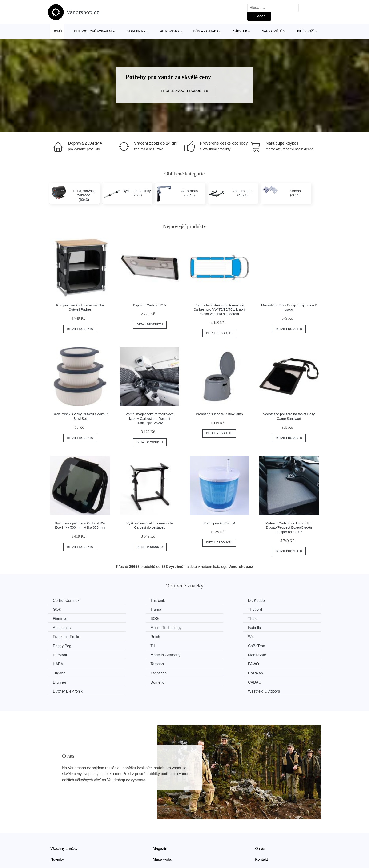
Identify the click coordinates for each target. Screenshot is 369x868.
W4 (197, 627)
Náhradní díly (273, 31)
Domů (57, 31)
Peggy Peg (273, 627)
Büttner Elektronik (209, 662)
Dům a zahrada (206, 31)
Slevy (55, 841)
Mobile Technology (209, 618)
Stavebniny (136, 31)
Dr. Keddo (202, 600)
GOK (268, 600)
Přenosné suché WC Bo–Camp (219, 414)
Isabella (271, 618)
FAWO (270, 645)
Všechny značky (64, 819)
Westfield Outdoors (280, 662)
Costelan (201, 653)
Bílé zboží (305, 31)
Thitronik (131, 600)
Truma (59, 609)
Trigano (60, 653)
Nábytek (240, 31)
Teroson (201, 645)
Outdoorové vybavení (93, 31)
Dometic (61, 662)
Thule (59, 618)
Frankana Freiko (68, 627)
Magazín (160, 819)
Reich (129, 627)
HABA (129, 645)
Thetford (131, 609)
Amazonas (133, 618)
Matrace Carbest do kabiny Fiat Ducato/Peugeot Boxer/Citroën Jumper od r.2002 (289, 528)
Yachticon (132, 653)
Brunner (271, 653)
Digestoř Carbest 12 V (150, 305)
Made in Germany (279, 636)
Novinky (57, 830)
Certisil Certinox (67, 600)
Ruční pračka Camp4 (219, 523)
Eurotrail (201, 636)
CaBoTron (132, 636)
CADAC (131, 662)
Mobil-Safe (63, 645)
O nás (260, 819)
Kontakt (261, 830)
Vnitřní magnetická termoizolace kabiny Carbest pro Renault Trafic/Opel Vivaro (150, 418)
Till (56, 636)
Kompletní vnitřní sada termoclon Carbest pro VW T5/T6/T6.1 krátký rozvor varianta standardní (219, 310)
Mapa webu (162, 830)
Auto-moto (170, 31)
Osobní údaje (164, 841)
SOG (268, 609)
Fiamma (201, 609)
